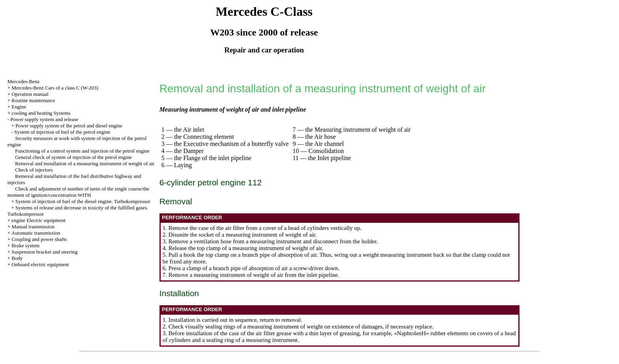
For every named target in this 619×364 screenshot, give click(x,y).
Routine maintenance (33, 100)
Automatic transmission (36, 233)
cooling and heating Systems (41, 113)
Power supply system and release (44, 119)
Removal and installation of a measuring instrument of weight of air (85, 163)
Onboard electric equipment (40, 264)
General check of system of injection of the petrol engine (73, 157)
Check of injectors (34, 170)
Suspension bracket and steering (44, 252)
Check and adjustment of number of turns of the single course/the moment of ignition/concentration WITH (79, 192)
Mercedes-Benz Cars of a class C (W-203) (55, 88)
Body (17, 258)
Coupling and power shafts (39, 239)
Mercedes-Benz (24, 81)
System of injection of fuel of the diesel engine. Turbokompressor (83, 201)
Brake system (25, 245)
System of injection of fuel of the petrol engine (62, 132)
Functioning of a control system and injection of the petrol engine (82, 151)
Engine (19, 107)
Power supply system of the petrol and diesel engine (69, 126)
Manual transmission (33, 227)
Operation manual (30, 94)
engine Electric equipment (38, 220)
